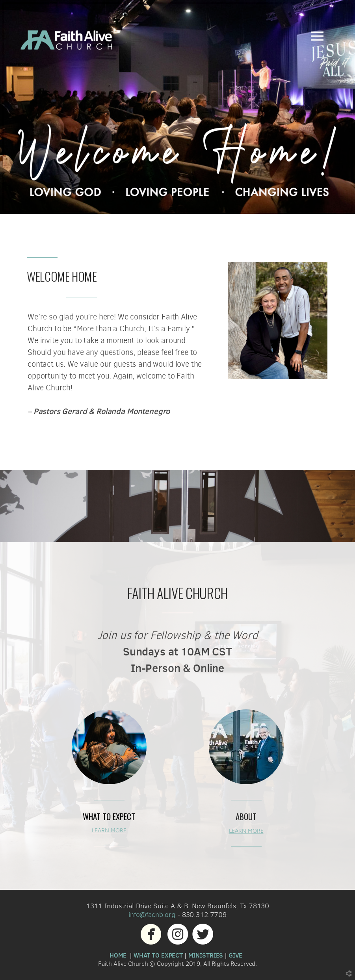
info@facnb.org (152, 914)
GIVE (235, 955)
